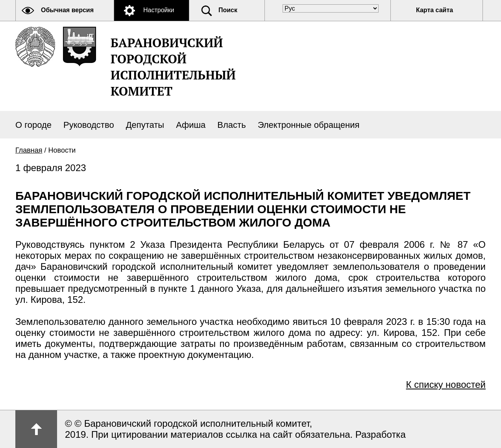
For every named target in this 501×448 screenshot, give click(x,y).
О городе (33, 125)
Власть (231, 125)
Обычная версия (67, 10)
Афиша (191, 125)
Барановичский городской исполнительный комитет (173, 67)
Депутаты (145, 125)
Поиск (228, 10)
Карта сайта (434, 10)
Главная (29, 150)
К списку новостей (446, 384)
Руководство (89, 125)
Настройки (159, 10)
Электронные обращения (309, 125)
